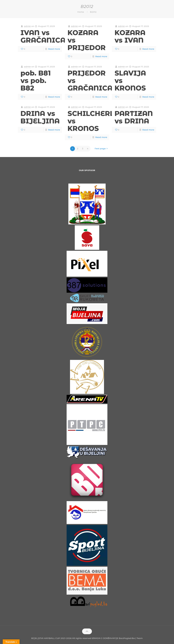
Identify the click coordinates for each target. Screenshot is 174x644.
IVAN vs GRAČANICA (43, 36)
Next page (102, 149)
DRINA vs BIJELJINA (40, 117)
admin (27, 26)
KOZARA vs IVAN (130, 36)
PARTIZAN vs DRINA (134, 117)
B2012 (93, 12)
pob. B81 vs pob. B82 (36, 81)
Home (81, 12)
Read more (54, 49)
